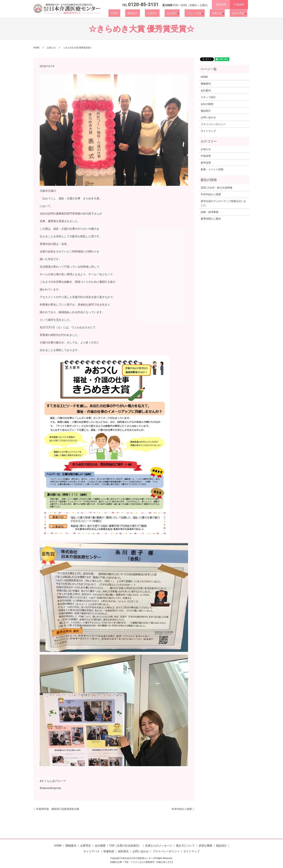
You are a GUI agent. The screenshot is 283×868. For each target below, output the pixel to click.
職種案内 (145, 13)
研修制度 (109, 851)
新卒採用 (221, 5)
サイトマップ (208, 131)
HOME (131, 13)
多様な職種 (205, 846)
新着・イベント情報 (212, 169)
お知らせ (51, 48)
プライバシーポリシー (213, 124)
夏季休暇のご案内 (211, 219)
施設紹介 (206, 111)
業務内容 (217, 13)
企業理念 (160, 13)
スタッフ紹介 (196, 13)
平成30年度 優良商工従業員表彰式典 (58, 809)
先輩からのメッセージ (159, 846)
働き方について (185, 846)
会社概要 (100, 846)
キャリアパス (92, 851)
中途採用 (239, 5)
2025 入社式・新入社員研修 (216, 188)
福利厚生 (123, 851)
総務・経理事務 (210, 212)
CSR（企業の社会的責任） (125, 846)
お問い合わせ (208, 117)
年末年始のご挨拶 (182, 809)
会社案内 (175, 13)
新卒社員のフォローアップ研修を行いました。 (223, 203)
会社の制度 (237, 13)
